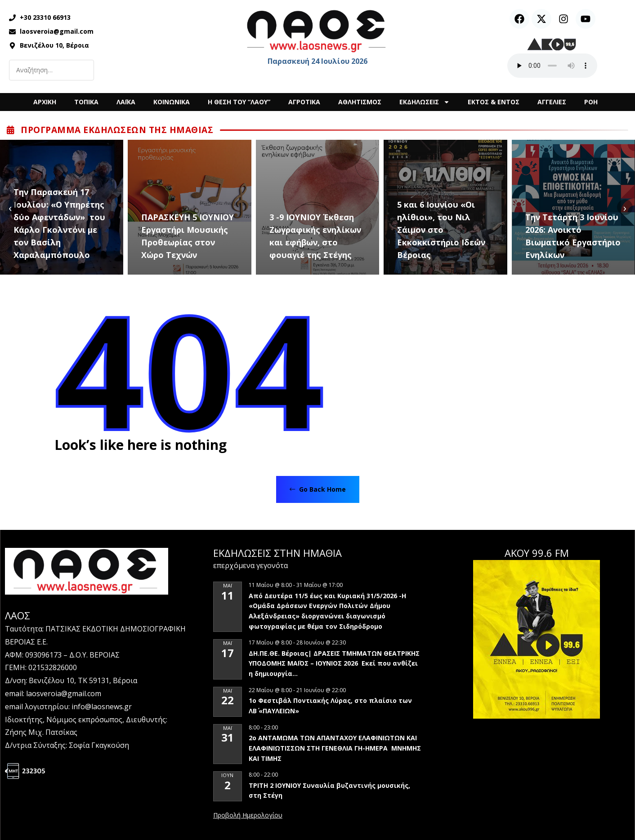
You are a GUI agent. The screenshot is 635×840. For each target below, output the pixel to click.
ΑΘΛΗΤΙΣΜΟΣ (360, 102)
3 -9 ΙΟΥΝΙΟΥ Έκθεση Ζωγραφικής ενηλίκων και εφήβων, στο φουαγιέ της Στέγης (315, 236)
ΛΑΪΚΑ (126, 102)
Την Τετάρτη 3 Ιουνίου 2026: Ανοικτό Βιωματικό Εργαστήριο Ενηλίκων (573, 236)
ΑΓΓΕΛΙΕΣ (552, 102)
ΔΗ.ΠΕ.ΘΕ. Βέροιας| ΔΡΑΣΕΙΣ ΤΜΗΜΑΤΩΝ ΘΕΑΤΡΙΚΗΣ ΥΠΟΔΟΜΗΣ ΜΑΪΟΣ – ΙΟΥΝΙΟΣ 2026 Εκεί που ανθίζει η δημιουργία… (334, 663)
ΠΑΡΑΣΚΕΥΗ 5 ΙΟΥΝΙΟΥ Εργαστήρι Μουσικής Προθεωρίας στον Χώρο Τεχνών (188, 236)
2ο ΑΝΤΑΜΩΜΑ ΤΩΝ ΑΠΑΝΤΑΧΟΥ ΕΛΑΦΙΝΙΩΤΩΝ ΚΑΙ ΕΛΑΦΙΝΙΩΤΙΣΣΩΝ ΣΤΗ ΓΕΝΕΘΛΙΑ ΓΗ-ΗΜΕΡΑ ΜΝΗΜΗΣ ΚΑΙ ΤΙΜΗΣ (335, 748)
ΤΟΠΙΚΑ (86, 102)
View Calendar (248, 816)
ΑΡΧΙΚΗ (45, 102)
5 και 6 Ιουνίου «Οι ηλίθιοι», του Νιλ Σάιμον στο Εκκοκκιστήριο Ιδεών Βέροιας (441, 230)
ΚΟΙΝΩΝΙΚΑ (172, 102)
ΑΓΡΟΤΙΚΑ (304, 102)
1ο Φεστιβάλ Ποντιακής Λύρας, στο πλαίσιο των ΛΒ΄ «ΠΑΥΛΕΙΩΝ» (330, 706)
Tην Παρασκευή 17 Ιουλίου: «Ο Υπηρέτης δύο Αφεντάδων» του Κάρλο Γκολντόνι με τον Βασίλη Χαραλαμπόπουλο (59, 223)
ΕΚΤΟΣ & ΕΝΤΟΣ (494, 102)
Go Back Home (318, 489)
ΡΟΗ (591, 102)
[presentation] (10, 207)
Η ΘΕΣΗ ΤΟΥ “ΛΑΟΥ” (239, 102)
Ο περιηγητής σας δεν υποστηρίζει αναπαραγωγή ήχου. (552, 66)
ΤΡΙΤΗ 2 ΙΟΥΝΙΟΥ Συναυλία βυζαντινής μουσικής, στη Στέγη (329, 791)
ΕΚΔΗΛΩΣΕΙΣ (425, 102)
